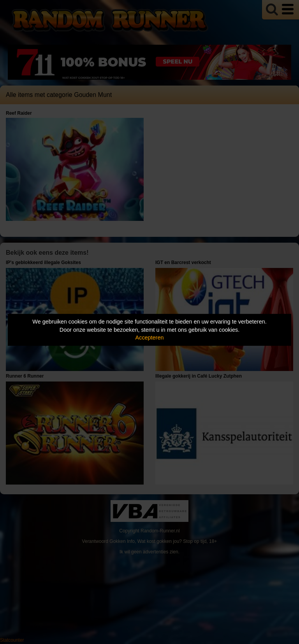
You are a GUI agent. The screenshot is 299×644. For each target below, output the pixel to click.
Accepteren (150, 338)
